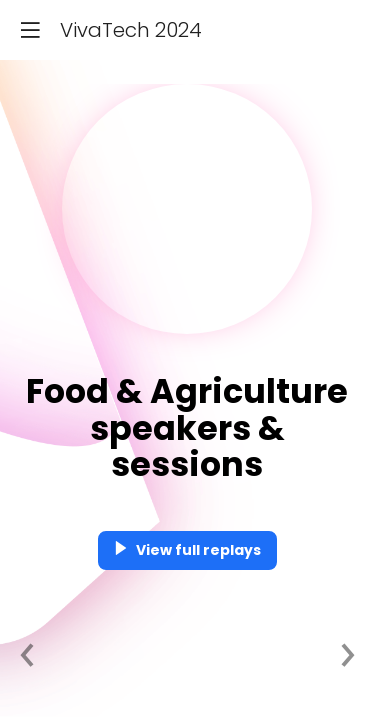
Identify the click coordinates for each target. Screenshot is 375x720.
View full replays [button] (187, 550)
